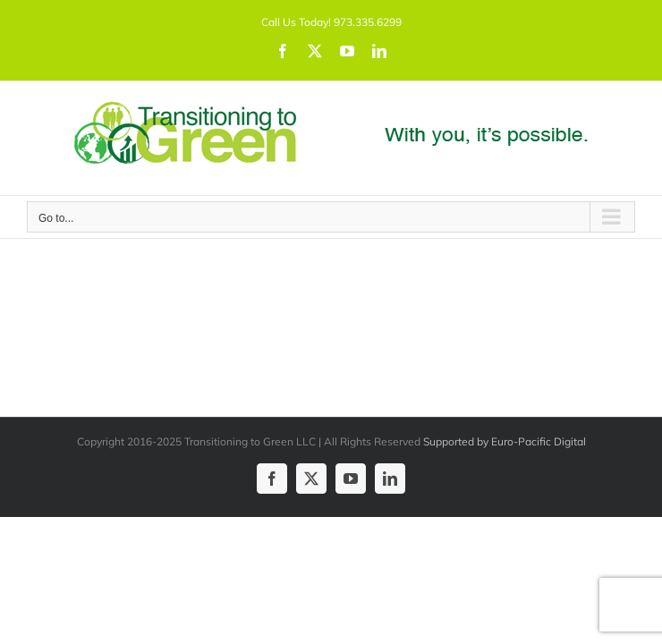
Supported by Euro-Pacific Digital (505, 441)
